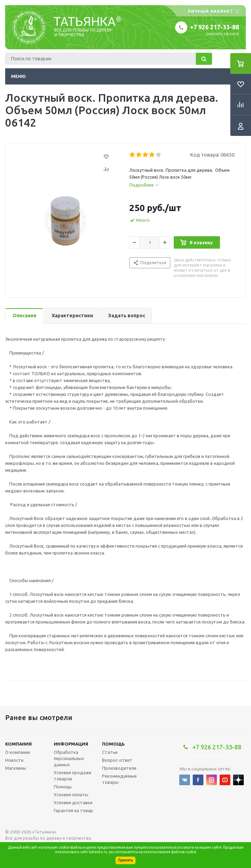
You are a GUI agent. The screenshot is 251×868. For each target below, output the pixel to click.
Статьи (110, 752)
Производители (119, 768)
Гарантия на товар (73, 810)
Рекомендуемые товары (119, 779)
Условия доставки (73, 802)
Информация (71, 744)
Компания (18, 744)
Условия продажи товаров (73, 776)
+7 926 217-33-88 (214, 27)
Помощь (113, 744)
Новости (14, 760)
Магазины (16, 768)
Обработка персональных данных (69, 758)
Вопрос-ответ (117, 760)
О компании (18, 752)
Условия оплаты (71, 795)
